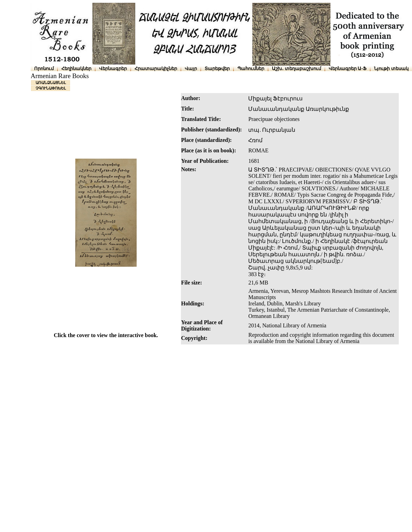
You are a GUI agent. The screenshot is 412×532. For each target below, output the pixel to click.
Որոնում (44, 69)
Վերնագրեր (113, 69)
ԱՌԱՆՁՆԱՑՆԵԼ (51, 83)
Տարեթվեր (217, 69)
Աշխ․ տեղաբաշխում (296, 69)
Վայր (191, 69)
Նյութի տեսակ (391, 69)
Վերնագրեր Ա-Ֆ (348, 69)
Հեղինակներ (76, 69)
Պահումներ (251, 69)
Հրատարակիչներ (156, 69)
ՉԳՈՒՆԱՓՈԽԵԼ (51, 88)
